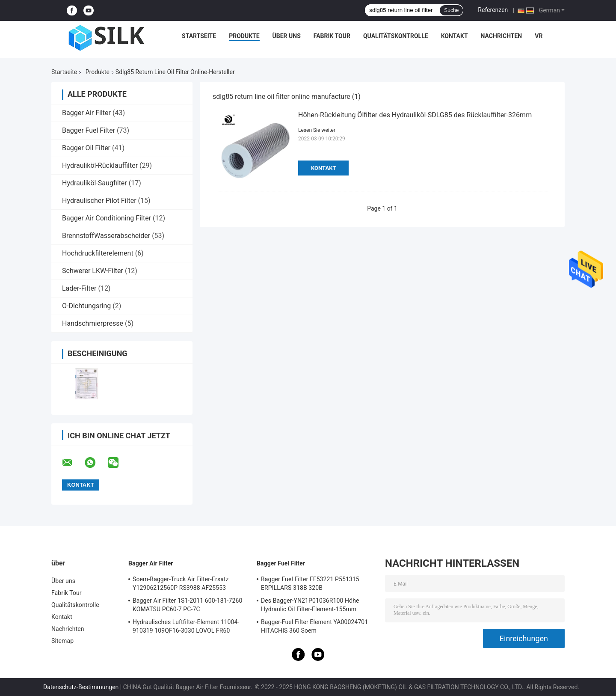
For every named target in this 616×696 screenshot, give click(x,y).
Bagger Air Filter (86, 113)
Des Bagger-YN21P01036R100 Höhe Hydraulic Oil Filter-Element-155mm (310, 605)
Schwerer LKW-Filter (93, 271)
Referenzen (493, 10)
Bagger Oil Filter (86, 148)
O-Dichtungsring (86, 306)
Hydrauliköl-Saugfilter (95, 183)
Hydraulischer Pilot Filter (99, 201)
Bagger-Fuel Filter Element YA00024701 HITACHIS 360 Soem (314, 626)
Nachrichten (502, 36)
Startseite (199, 36)
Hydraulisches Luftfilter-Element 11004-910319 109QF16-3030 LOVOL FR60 (186, 626)
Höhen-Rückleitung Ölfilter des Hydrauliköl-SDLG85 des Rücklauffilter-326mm (415, 115)
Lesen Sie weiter (317, 130)
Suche (451, 10)
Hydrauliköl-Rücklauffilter (100, 165)
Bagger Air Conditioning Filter (107, 218)
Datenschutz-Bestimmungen (81, 687)
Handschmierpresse (93, 323)
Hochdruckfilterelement (98, 253)
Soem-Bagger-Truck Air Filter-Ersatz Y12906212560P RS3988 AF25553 (181, 583)
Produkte (244, 36)
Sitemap (62, 641)
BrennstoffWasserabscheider (106, 236)
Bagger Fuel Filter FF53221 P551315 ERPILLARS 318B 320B (310, 583)
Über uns (287, 36)
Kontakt (455, 36)
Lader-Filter (79, 288)
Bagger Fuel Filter (89, 130)
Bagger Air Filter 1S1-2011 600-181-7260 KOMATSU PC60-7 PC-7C (187, 605)
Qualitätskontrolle (396, 36)
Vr (539, 36)
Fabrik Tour (332, 36)
